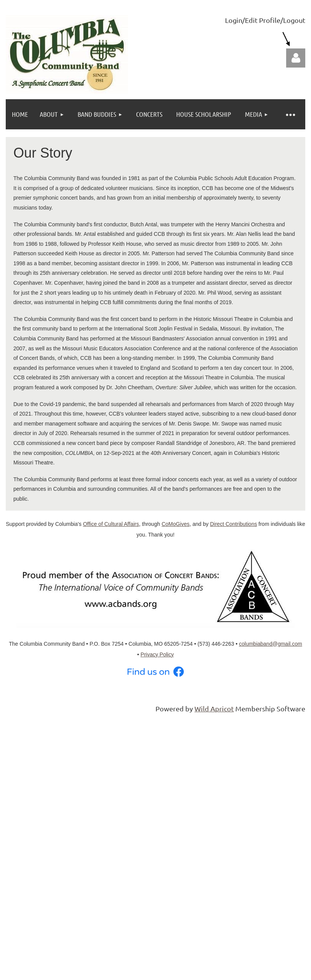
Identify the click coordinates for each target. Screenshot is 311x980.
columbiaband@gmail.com (271, 644)
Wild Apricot (214, 708)
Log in (296, 58)
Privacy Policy (157, 654)
